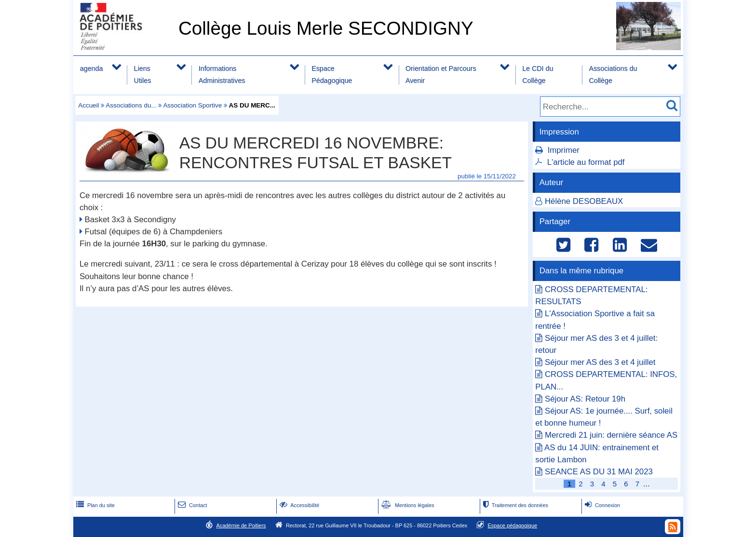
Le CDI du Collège (538, 74)
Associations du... (131, 105)
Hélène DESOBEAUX (584, 201)
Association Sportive (192, 105)
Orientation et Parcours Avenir (441, 74)
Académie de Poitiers (241, 525)
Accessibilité (299, 505)
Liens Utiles (143, 74)
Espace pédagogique (513, 525)
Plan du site (94, 505)
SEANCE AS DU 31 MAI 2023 (599, 472)
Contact (192, 505)
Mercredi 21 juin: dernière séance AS (611, 435)
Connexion (601, 505)
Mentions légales (407, 505)
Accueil (88, 105)
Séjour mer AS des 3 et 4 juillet (600, 362)
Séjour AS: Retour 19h (585, 399)
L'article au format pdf (586, 162)
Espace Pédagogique (332, 74)
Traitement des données (515, 505)
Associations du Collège (613, 74)
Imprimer (564, 150)
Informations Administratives (222, 74)
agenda (92, 68)
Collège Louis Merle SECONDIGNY (326, 28)
